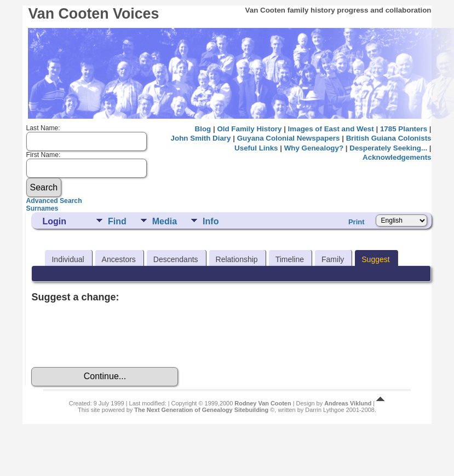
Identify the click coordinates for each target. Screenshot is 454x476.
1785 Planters (404, 129)
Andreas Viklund (348, 403)
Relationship (237, 259)
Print (357, 222)
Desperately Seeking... (388, 148)
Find (117, 221)
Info (211, 221)
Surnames (42, 208)
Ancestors (119, 259)
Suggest (375, 259)
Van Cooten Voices (93, 14)
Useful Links (256, 148)
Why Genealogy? (314, 148)
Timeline (290, 259)
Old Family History (249, 129)
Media (165, 221)
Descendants (176, 259)
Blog (203, 129)
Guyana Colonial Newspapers (289, 138)
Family (333, 259)
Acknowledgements (397, 157)
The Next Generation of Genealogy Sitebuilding (201, 410)
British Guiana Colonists (389, 138)
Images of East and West (331, 129)
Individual (68, 259)
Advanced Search (54, 201)
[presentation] (114, 335)
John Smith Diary (201, 138)
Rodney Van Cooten (263, 403)
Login (54, 221)
